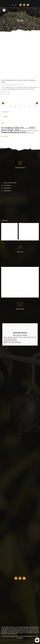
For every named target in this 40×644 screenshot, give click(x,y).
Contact (5, 287)
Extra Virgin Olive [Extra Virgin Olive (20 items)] (10, 130)
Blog (4, 284)
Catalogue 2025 (7, 281)
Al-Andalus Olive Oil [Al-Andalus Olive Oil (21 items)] (12, 128)
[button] (4, 10)
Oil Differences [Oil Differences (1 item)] (36, 131)
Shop (4, 275)
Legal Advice (6, 290)
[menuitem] (13, 5)
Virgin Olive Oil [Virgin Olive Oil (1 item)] (29, 133)
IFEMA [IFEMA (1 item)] (31, 131)
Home (4, 268)
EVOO (6, 117)
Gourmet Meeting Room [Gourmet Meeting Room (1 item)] (25, 131)
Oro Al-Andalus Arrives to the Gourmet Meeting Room (18, 81)
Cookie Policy (6, 293)
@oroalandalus (20, 333)
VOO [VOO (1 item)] (33, 133)
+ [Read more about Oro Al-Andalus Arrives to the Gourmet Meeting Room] (5, 93)
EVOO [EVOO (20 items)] (32, 128)
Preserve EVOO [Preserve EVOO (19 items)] (18, 132)
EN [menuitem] (13, 5)
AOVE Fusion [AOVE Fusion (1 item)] (26, 128)
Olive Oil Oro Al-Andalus (9, 271)
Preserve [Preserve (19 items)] (6, 132)
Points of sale (6, 278)
